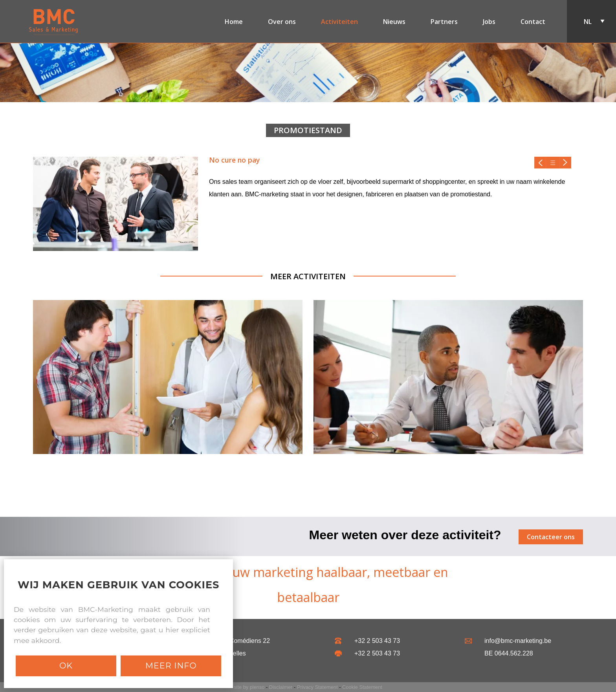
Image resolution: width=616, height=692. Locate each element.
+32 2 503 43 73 (377, 641)
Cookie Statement (362, 687)
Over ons (282, 21)
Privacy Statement (317, 687)
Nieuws (394, 21)
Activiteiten (339, 21)
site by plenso (249, 687)
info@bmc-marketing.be (518, 641)
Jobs (489, 21)
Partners (444, 21)
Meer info (171, 665)
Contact (533, 21)
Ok (66, 665)
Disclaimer (281, 687)
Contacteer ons (551, 537)
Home (234, 21)
